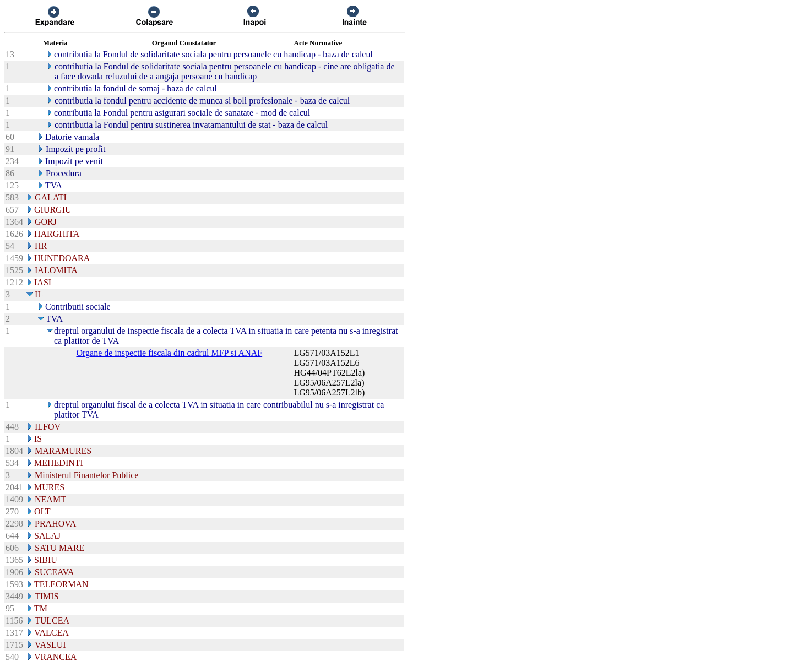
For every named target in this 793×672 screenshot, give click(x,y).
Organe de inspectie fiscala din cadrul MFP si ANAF (169, 353)
